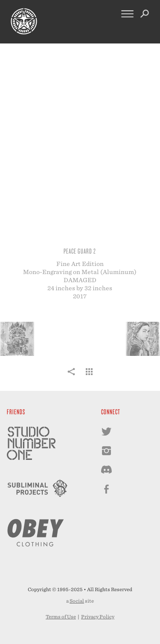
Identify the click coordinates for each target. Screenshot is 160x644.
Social (77, 601)
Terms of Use (61, 617)
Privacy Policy (98, 617)
